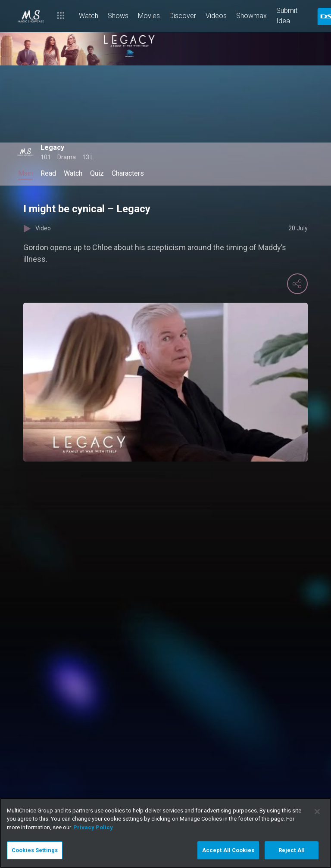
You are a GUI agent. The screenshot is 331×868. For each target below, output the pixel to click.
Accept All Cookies (228, 850)
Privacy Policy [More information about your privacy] (93, 827)
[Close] (317, 812)
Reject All (292, 850)
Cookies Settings (35, 850)
